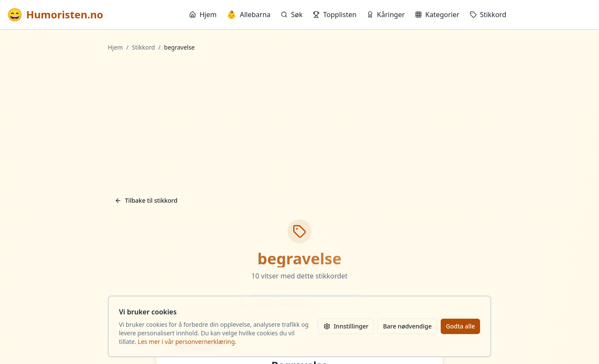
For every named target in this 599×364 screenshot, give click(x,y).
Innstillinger (346, 326)
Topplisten (335, 15)
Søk (292, 15)
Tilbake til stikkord (146, 200)
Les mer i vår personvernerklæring (186, 342)
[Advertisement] (299, 122)
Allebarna (249, 15)
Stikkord (488, 15)
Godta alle (460, 326)
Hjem (203, 15)
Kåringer (386, 15)
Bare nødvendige (407, 326)
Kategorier (437, 15)
